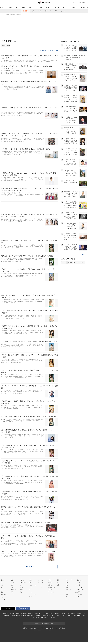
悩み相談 (38, 616)
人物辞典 (78, 592)
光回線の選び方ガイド (22, 613)
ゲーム (31, 587)
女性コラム (50, 585)
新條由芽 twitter (6, 46)
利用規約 (31, 628)
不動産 (74, 616)
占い (48, 616)
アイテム (63, 613)
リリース (78, 583)
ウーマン (53, 616)
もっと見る (83, 255)
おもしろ (49, 7)
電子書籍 (53, 618)
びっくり (41, 583)
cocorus (33, 616)
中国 (2, 597)
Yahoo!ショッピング (79, 263)
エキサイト (85, 3)
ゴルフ (22, 590)
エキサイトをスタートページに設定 (44, 624)
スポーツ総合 (23, 583)
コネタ (40, 585)
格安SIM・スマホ (81, 613)
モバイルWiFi (26, 616)
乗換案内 (69, 616)
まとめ (63, 11)
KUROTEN (12, 613)
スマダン (50, 583)
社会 (2, 583)
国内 (10, 7)
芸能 (23, 7)
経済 (2, 585)
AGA (42, 618)
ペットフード (36, 618)
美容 (84, 616)
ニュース (3, 7)
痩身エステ (47, 618)
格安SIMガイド (7, 616)
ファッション (32, 594)
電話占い (73, 613)
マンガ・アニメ (33, 585)
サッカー (22, 587)
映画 (33, 11)
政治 (2, 587)
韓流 (56, 11)
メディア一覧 (79, 587)
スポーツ (31, 7)
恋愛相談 (44, 616)
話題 (58, 585)
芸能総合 (26, 11)
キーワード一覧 (79, 590)
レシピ (58, 616)
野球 (21, 585)
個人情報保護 (50, 628)
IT (30, 590)
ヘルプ (77, 597)
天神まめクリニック (49, 613)
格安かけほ (19, 616)
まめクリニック (39, 613)
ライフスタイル (52, 587)
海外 (17, 7)
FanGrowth (31, 613)
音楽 (40, 11)
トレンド (40, 7)
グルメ (31, 592)
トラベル (50, 590)
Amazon (64, 263)
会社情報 (25, 628)
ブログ (68, 613)
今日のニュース (84, 7)
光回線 (13, 616)
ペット (40, 590)
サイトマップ (79, 594)
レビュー (31, 583)
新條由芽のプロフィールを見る (49, 50)
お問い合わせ (62, 628)
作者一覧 (78, 585)
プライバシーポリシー (40, 628)
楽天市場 (70, 263)
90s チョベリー (52, 592)
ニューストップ (77, 3)
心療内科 (57, 613)
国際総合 (4, 595)
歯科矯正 (79, 616)
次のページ (30, 567)
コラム (57, 7)
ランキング (72, 7)
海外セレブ (48, 11)
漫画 (64, 7)
